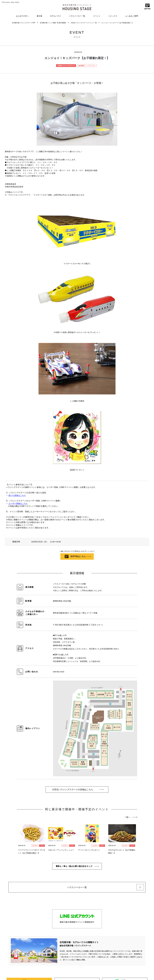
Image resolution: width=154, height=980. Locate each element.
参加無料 (81, 66)
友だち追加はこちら (17, 495)
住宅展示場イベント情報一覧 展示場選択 (53, 23)
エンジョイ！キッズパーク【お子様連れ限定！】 (117, 23)
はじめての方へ (22, 16)
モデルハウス (55, 16)
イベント (97, 16)
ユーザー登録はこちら (18, 503)
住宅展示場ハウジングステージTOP (24, 23)
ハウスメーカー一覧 (77, 16)
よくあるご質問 (132, 16)
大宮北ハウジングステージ (66, 66)
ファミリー (92, 66)
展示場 (39, 16)
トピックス (113, 16)
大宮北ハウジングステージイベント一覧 (84, 23)
